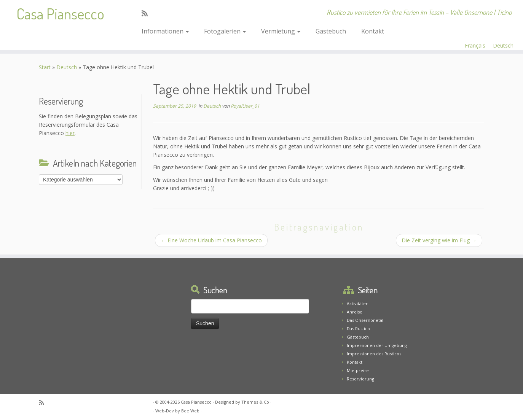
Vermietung (281, 31)
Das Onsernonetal (365, 320)
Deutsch (503, 45)
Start (45, 67)
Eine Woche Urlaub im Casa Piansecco (211, 240)
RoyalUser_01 (245, 106)
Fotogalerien (225, 31)
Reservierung (360, 379)
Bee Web (190, 411)
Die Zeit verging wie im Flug (439, 240)
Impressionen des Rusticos (374, 354)
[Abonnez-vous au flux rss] (147, 13)
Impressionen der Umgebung (377, 345)
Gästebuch (331, 31)
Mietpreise (358, 370)
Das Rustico (358, 329)
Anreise (355, 312)
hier (70, 133)
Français (475, 45)
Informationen (165, 31)
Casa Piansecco (60, 13)
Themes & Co (255, 402)
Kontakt (373, 31)
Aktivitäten (358, 303)
